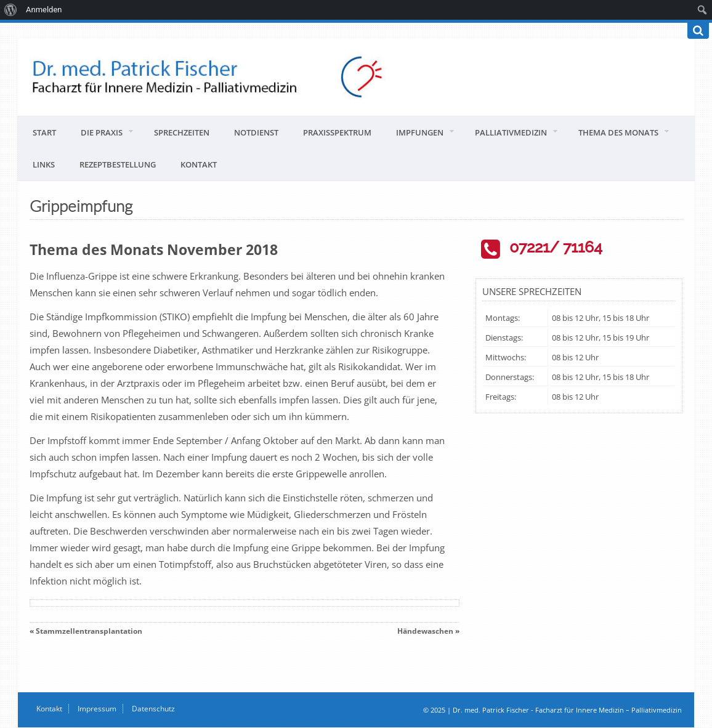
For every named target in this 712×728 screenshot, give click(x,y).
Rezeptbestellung (118, 164)
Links (44, 164)
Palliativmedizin (511, 132)
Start (44, 132)
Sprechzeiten (182, 132)
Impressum (97, 709)
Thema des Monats (618, 132)
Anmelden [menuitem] (44, 10)
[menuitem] (11, 10)
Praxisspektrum (337, 132)
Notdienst (256, 132)
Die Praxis (102, 132)
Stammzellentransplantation (89, 631)
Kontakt (199, 164)
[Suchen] (698, 31)
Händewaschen (425, 631)
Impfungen (420, 132)
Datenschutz (153, 709)
